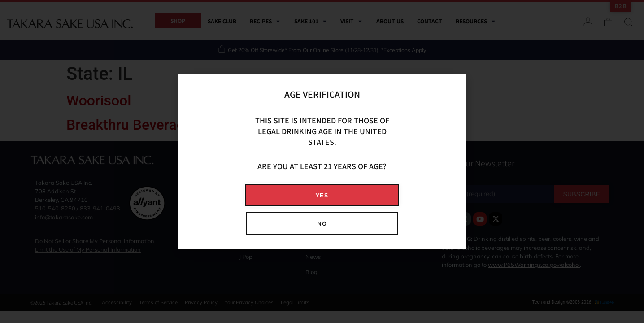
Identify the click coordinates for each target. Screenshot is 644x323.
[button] (322, 195)
